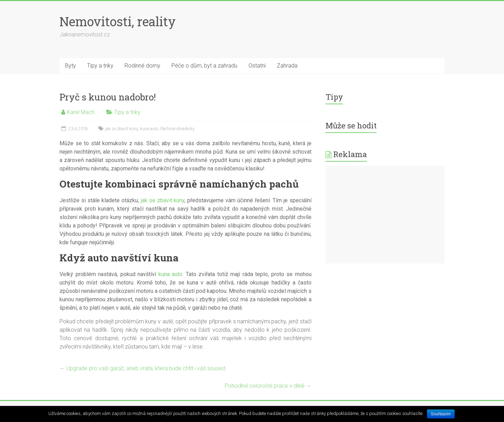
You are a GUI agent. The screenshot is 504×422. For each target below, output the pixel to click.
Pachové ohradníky (177, 129)
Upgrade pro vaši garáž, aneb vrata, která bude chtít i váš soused (142, 368)
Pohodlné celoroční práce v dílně (268, 386)
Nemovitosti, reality (118, 21)
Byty (71, 66)
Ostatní (257, 66)
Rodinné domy (142, 66)
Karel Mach (81, 112)
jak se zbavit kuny (122, 129)
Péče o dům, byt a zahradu (204, 66)
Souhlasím (441, 414)
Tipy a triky (100, 66)
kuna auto (149, 129)
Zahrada (287, 66)
